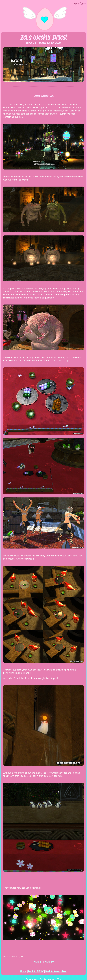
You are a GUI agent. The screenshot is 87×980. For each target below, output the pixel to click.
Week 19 (49, 962)
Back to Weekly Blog (56, 971)
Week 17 (38, 962)
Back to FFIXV (36, 971)
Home (23, 971)
